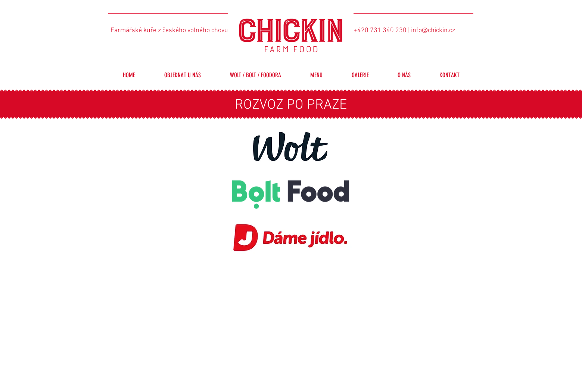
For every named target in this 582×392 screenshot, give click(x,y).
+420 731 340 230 (380, 30)
